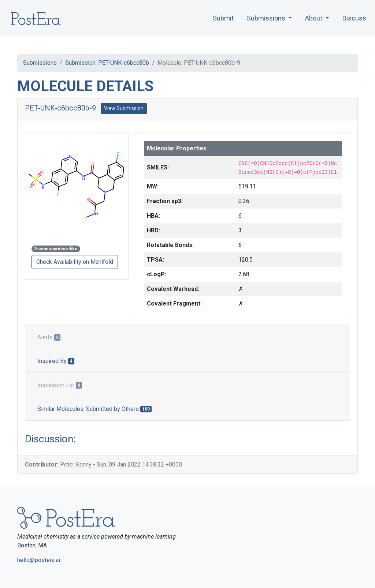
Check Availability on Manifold (75, 262)
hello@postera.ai (39, 560)
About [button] (314, 18)
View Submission (124, 108)
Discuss (354, 18)
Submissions (40, 63)
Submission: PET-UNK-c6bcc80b (107, 63)
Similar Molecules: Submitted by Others (94, 409)
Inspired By (56, 361)
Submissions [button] (267, 18)
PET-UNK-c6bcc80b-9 (60, 108)
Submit (223, 18)
